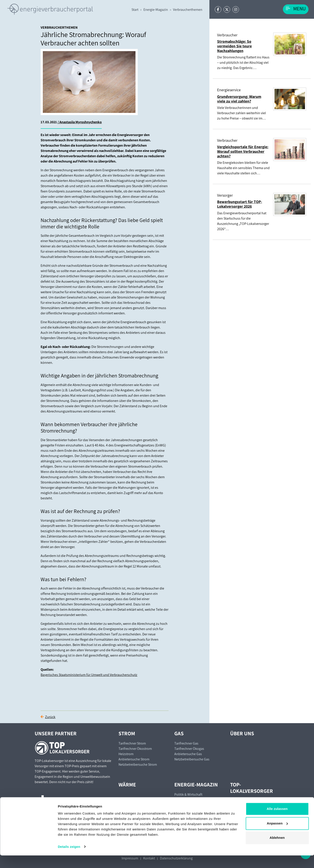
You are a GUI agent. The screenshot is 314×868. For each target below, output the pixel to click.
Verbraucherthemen (188, 10)
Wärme (127, 784)
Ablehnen (277, 850)
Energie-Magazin (156, 10)
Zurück (50, 717)
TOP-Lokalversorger (252, 788)
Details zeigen (69, 859)
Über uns (242, 733)
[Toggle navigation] (296, 9)
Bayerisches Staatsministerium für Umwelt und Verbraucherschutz (89, 675)
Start (135, 10)
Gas (179, 733)
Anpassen (277, 836)
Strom (127, 733)
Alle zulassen (277, 822)
